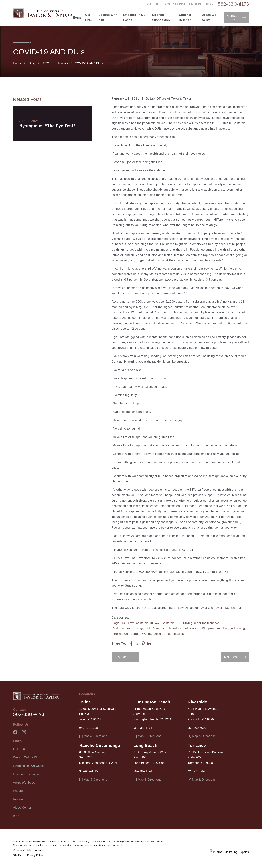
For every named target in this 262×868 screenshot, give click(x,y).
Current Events (141, 634)
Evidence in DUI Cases (29, 766)
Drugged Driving (234, 628)
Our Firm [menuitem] (88, 17)
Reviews (19, 799)
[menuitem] (18, 855)
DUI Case (152, 628)
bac (164, 628)
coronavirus (176, 634)
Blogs (115, 623)
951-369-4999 (197, 728)
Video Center (22, 807)
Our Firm (19, 749)
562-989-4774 (143, 728)
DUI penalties (211, 628)
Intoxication (120, 634)
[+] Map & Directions (93, 736)
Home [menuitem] (77, 17)
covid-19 (159, 634)
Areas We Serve (24, 782)
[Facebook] (15, 732)
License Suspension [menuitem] (161, 17)
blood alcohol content (184, 628)
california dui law (147, 623)
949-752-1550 (88, 728)
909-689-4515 (88, 771)
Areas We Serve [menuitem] (209, 17)
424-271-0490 (197, 771)
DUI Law (128, 623)
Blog (16, 816)
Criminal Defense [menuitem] (185, 17)
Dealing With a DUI (26, 757)
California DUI (171, 623)
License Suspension (27, 774)
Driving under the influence (201, 623)
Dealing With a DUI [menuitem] (108, 17)
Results (18, 791)
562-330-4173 (233, 4)
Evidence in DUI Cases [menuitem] (135, 17)
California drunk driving (127, 628)
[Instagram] (24, 732)
